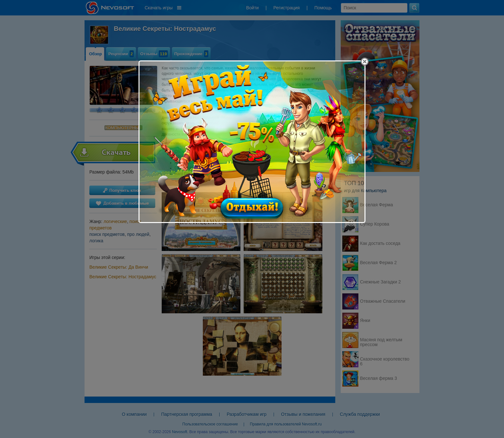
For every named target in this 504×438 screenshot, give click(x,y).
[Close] (365, 62)
